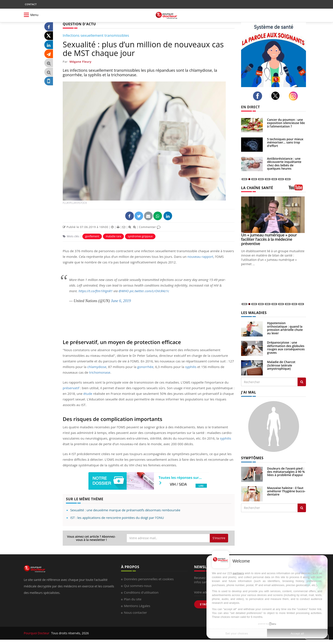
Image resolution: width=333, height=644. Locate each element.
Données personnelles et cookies (149, 579)
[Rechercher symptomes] (302, 508)
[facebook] (259, 96)
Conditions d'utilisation (141, 592)
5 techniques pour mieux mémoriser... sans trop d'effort (285, 142)
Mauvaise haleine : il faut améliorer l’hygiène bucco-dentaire (286, 491)
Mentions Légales (137, 606)
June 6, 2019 (121, 301)
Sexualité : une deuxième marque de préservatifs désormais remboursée (125, 510)
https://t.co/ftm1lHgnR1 (96, 291)
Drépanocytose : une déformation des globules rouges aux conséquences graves (286, 347)
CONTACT (31, 4)
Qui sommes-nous (138, 586)
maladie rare (113, 236)
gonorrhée (145, 367)
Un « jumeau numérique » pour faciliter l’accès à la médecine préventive (269, 239)
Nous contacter (135, 612)
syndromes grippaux (140, 236)
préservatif (71, 388)
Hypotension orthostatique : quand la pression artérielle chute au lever (285, 328)
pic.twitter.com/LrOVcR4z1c (149, 291)
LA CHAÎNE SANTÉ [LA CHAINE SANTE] (257, 188)
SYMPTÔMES (252, 458)
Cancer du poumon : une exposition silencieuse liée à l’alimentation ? (286, 123)
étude (88, 394)
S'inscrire (219, 538)
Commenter (150, 227)
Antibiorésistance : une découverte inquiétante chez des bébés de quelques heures (284, 163)
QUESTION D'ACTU (79, 24)
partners (238, 573)
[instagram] (294, 96)
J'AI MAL (249, 392)
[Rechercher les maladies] (302, 382)
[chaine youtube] (297, 189)
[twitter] (277, 96)
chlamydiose (97, 367)
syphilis (191, 367)
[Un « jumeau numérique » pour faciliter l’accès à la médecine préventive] (274, 215)
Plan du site (133, 599)
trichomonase (100, 372)
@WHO (124, 291)
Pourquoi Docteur (37, 633)
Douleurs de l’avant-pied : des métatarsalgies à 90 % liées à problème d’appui (286, 472)
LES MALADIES (254, 313)
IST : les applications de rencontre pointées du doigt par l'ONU (117, 518)
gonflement (92, 236)
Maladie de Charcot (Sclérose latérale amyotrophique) (281, 365)
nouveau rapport (200, 257)
